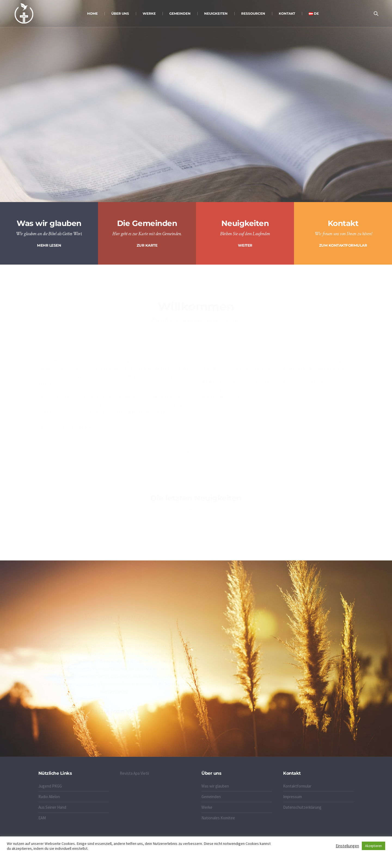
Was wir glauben (215, 786)
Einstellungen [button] (347, 846)
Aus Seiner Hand (52, 807)
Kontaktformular (297, 786)
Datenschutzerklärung (302, 807)
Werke (207, 807)
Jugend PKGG (50, 786)
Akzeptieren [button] (373, 846)
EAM (42, 818)
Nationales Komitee (218, 818)
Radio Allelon (49, 797)
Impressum (293, 797)
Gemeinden (211, 797)
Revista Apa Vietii (134, 773)
